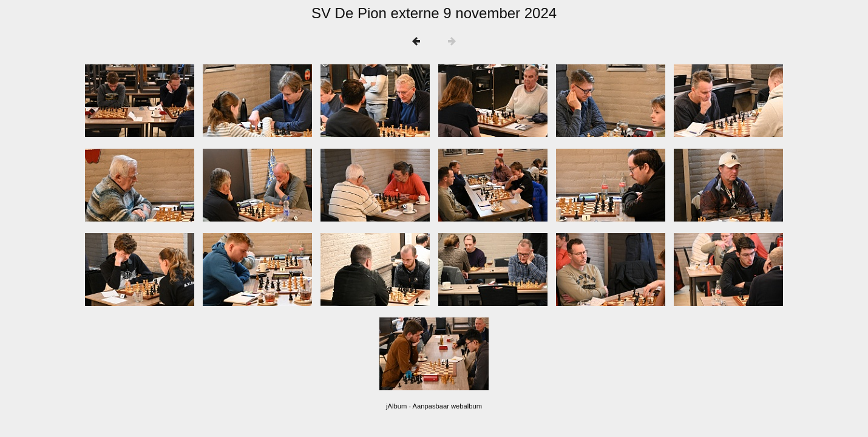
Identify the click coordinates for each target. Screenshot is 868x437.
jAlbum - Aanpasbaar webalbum (434, 406)
